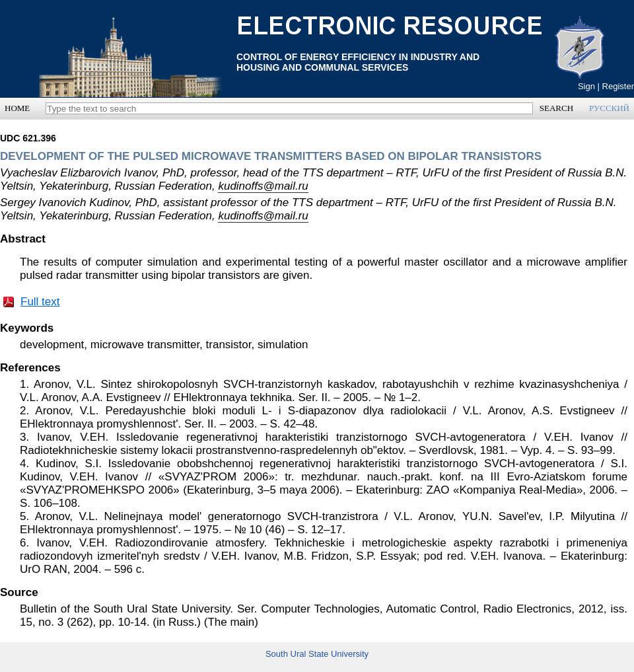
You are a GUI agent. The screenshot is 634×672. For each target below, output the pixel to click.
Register (618, 86)
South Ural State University (317, 654)
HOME (17, 108)
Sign (586, 86)
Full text (40, 302)
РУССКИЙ (609, 108)
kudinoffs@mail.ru (263, 186)
